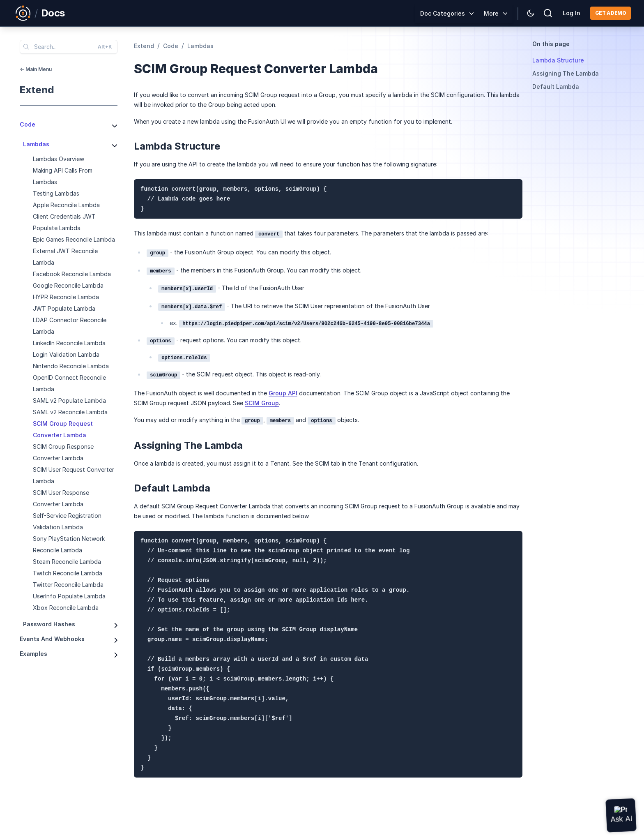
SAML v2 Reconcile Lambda (70, 412)
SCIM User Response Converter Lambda (61, 498)
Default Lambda (556, 87)
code (171, 46)
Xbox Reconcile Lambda (66, 608)
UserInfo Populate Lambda (69, 596)
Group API (283, 393)
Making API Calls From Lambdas (63, 176)
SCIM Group (262, 403)
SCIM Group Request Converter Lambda (63, 429)
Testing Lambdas (56, 193)
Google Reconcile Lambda (68, 285)
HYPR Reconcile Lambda (66, 297)
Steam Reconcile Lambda (67, 562)
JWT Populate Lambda (64, 308)
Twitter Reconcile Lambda (68, 585)
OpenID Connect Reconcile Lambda (69, 383)
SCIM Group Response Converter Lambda (63, 452)
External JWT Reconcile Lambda (65, 257)
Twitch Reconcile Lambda (68, 573)
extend (37, 90)
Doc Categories (443, 13)
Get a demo (611, 13)
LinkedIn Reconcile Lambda (69, 343)
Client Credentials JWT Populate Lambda (64, 222)
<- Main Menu (36, 69)
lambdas (200, 46)
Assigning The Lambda (566, 73)
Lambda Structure (558, 60)
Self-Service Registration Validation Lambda (67, 521)
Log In (572, 13)
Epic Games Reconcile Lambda (74, 239)
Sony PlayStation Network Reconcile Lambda (69, 544)
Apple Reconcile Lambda (66, 205)
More (491, 13)
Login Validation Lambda (66, 354)
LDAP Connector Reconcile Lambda (70, 326)
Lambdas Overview (59, 159)
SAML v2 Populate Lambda (69, 400)
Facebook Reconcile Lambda (72, 274)
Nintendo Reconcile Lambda (71, 366)
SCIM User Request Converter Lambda (74, 475)
